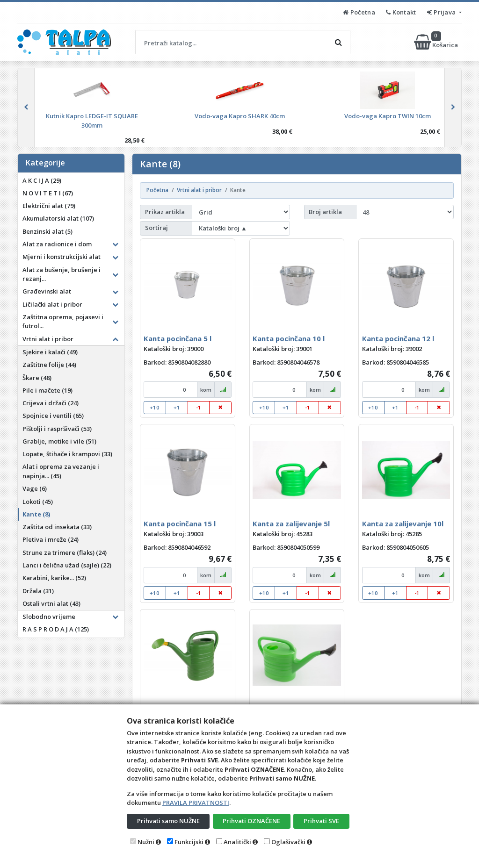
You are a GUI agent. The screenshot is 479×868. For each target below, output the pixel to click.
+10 (155, 407)
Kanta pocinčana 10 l (289, 338)
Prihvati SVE (321, 821)
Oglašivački (288, 842)
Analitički (237, 842)
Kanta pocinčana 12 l (398, 338)
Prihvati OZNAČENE (251, 821)
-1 (199, 407)
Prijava (442, 12)
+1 (177, 407)
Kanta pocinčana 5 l (178, 338)
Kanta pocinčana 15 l (180, 524)
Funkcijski (189, 842)
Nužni (146, 842)
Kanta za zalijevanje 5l (291, 524)
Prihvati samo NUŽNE (168, 821)
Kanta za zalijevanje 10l (403, 524)
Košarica (437, 42)
